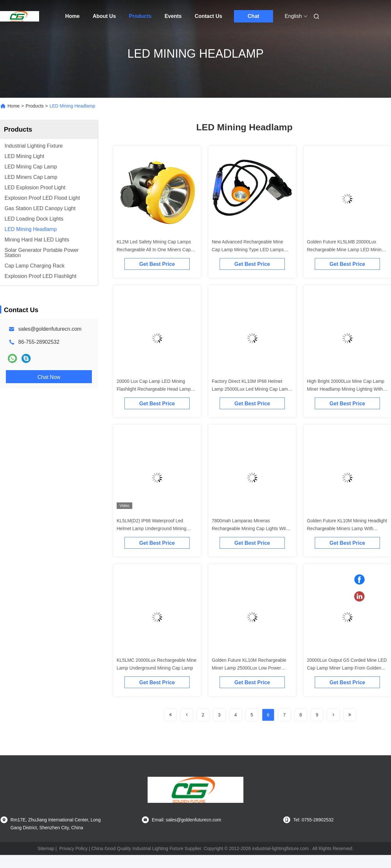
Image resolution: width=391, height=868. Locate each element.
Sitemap (46, 848)
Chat (253, 16)
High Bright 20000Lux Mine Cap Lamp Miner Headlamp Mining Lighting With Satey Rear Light (346, 389)
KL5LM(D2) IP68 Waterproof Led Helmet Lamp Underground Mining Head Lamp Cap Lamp (152, 528)
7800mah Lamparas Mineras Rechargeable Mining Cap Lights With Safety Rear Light (250, 528)
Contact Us (208, 16)
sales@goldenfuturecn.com (50, 329)
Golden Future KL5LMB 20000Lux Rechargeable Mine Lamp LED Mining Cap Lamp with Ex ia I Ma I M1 (346, 250)
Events (173, 16)
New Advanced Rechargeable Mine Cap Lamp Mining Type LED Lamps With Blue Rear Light (248, 250)
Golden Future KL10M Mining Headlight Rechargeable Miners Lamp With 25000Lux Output (347, 528)
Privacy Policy (73, 848)
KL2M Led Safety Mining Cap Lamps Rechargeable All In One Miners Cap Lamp (154, 250)
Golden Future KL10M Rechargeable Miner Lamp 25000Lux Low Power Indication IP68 (249, 668)
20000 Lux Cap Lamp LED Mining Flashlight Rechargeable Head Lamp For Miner (154, 389)
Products (140, 16)
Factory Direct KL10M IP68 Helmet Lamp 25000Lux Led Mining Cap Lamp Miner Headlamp (251, 389)
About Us (104, 16)
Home (72, 16)
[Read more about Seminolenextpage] (170, 715)
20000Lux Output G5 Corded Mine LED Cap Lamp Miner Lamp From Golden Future (347, 668)
